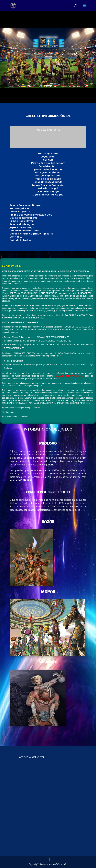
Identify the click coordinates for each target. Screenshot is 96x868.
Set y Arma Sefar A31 (48, 173)
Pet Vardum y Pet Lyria (24, 231)
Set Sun (48, 160)
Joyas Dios (48, 157)
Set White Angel (48, 188)
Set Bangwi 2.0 (19, 209)
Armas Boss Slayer (22, 221)
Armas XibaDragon (22, 224)
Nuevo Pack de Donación (48, 185)
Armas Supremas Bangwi (26, 205)
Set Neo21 (16, 237)
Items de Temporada (48, 179)
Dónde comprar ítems (24, 218)
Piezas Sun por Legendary (48, 163)
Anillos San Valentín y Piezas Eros (31, 215)
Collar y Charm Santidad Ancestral (32, 234)
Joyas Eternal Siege (22, 227)
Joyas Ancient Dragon (48, 170)
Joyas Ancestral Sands (48, 182)
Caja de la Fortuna (21, 240)
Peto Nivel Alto (48, 166)
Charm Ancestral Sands (48, 195)
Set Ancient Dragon (48, 176)
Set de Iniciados (48, 154)
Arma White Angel (48, 192)
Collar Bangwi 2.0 (21, 212)
